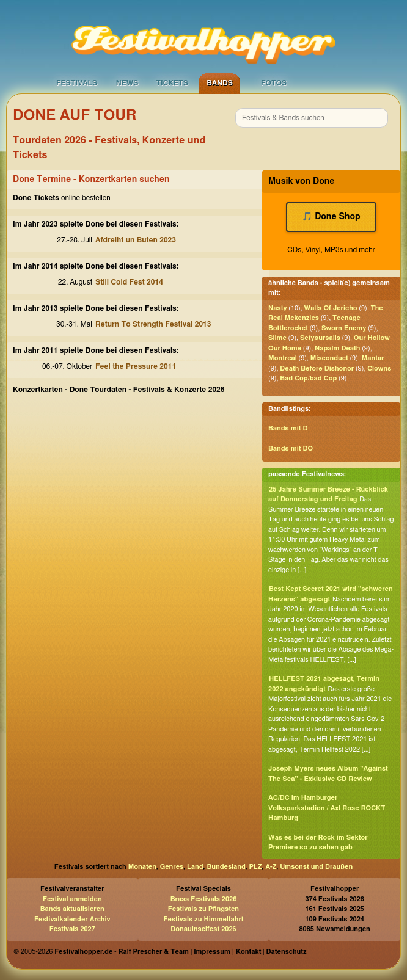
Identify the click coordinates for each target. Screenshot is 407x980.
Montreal (283, 358)
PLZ (256, 867)
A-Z (271, 867)
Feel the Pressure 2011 (136, 366)
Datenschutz (287, 952)
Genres (172, 867)
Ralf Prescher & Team (154, 952)
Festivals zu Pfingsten (204, 909)
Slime (277, 338)
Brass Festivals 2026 (204, 899)
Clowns (379, 368)
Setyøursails (320, 338)
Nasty (277, 308)
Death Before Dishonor (317, 368)
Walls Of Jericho (331, 308)
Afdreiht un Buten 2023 (136, 240)
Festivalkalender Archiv (72, 919)
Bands (220, 83)
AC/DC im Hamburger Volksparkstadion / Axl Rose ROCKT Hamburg (327, 808)
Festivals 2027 (72, 929)
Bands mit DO (291, 448)
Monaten (142, 867)
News (127, 83)
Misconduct (329, 358)
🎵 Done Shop (331, 217)
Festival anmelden (72, 899)
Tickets (172, 83)
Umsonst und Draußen (316, 867)
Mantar (373, 358)
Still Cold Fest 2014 (129, 282)
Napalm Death (337, 348)
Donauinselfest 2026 (203, 929)
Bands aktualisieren (72, 909)
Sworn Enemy (344, 328)
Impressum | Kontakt (227, 952)
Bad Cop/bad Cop (308, 378)
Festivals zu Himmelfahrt (203, 919)
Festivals (77, 83)
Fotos (274, 83)
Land (195, 867)
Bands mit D (288, 428)
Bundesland (226, 867)
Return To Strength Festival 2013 (153, 324)
